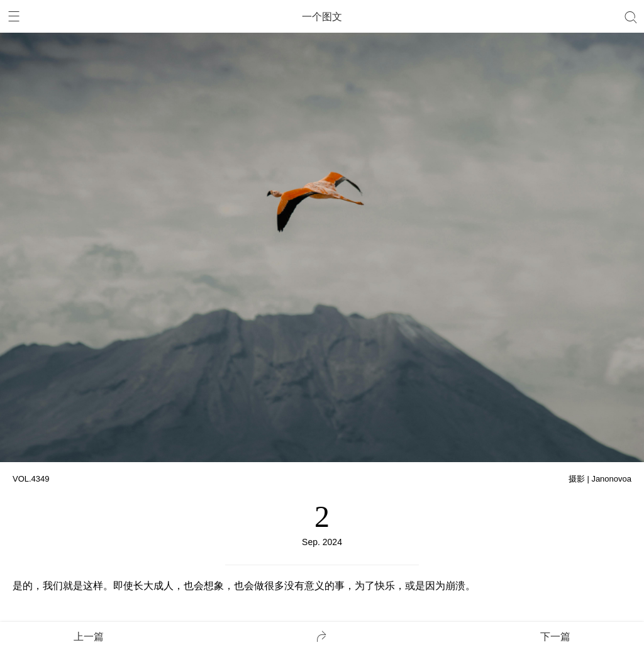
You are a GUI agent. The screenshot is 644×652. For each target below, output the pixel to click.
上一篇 (89, 637)
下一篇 (555, 637)
